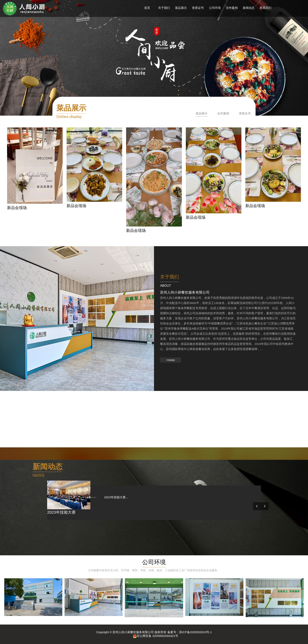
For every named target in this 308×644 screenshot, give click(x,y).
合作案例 (223, 113)
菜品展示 (202, 113)
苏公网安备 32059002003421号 (155, 636)
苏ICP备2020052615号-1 (196, 632)
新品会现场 (17, 208)
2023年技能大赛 (61, 512)
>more (171, 360)
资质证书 (245, 113)
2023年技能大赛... (113, 497)
